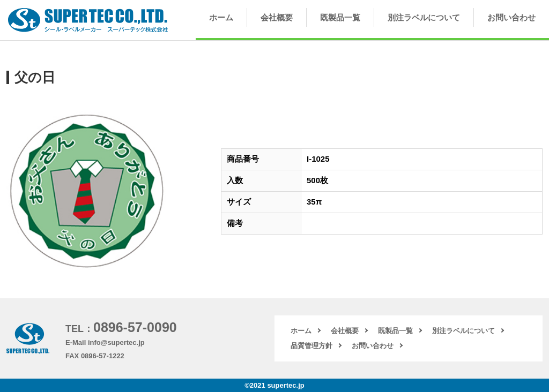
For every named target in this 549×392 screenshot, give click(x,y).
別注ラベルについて (424, 17)
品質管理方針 (311, 346)
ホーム (221, 17)
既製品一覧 (340, 17)
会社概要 (277, 17)
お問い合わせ (511, 17)
